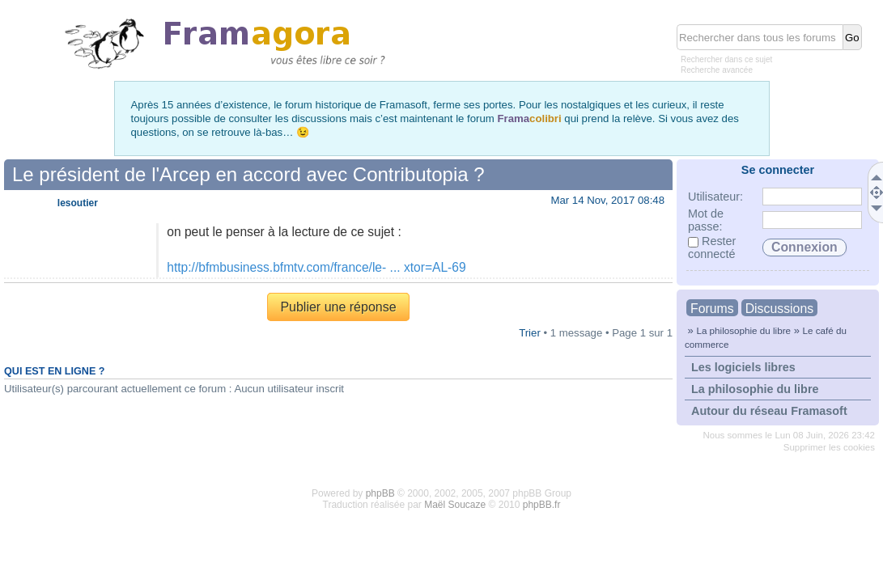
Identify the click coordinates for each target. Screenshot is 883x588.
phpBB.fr (542, 505)
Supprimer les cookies (829, 447)
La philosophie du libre (743, 330)
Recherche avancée (717, 70)
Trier (530, 333)
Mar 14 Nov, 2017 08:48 (607, 200)
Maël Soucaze (455, 505)
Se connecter (778, 170)
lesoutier (78, 203)
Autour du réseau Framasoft (769, 411)
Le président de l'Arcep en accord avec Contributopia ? (248, 174)
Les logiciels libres (743, 367)
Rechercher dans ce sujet (726, 59)
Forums (712, 309)
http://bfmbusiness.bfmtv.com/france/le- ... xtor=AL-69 (316, 267)
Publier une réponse (338, 307)
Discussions (779, 309)
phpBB (380, 493)
